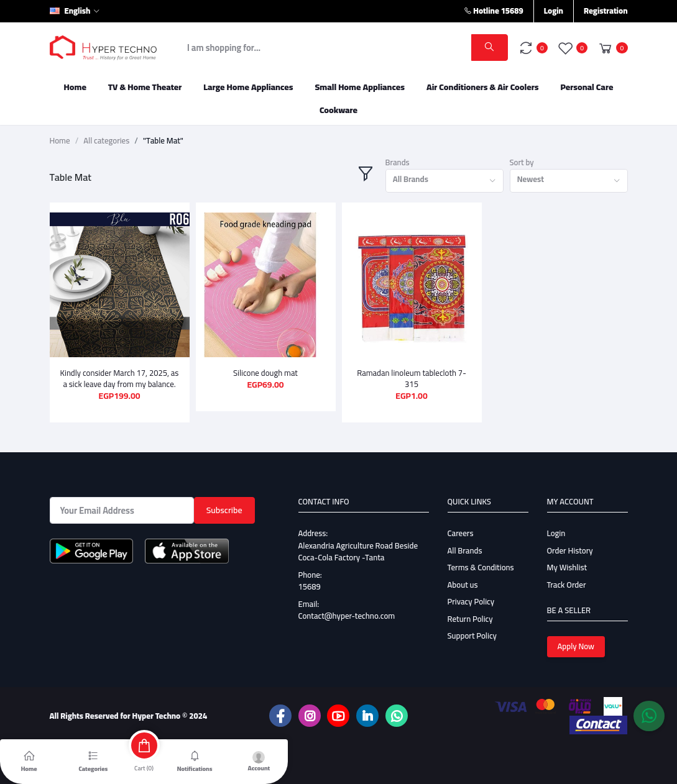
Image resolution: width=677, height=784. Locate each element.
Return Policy (470, 619)
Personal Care (587, 87)
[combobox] (444, 181)
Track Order (567, 585)
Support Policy (472, 636)
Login (554, 11)
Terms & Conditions (481, 567)
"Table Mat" (163, 141)
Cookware (338, 110)
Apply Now (576, 646)
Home (75, 87)
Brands (398, 163)
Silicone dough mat (265, 373)
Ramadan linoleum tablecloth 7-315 (412, 378)
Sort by (522, 163)
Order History (570, 550)
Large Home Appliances (248, 87)
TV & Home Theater (145, 87)
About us (463, 585)
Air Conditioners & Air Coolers (483, 87)
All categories (106, 141)
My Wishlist (567, 567)
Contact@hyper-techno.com (347, 616)
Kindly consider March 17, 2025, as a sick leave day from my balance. (120, 378)
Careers (461, 533)
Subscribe (224, 510)
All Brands (465, 550)
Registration (606, 11)
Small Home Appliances (360, 87)
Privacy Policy (471, 601)
